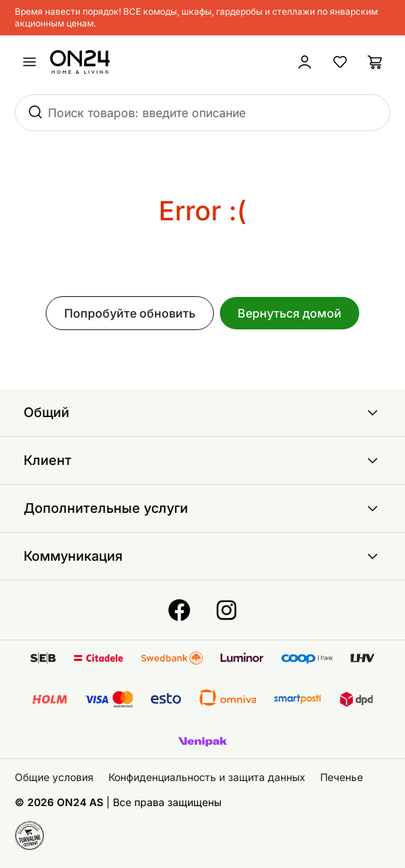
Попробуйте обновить (130, 313)
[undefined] (30, 62)
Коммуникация (202, 556)
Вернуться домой (290, 313)
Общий (202, 413)
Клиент (202, 461)
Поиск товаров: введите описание (147, 113)
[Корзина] (375, 62)
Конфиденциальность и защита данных (207, 777)
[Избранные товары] (340, 62)
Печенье (342, 777)
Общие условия (54, 777)
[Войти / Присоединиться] (305, 62)
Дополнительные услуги (202, 508)
